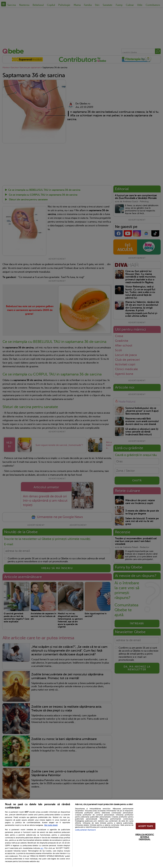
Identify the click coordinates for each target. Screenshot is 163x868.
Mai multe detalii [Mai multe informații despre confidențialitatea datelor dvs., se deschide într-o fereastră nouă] (51, 825)
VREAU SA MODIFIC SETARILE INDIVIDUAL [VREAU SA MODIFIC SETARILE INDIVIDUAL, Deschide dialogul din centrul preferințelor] (145, 837)
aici (42, 848)
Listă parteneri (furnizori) (85, 830)
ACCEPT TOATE (146, 826)
